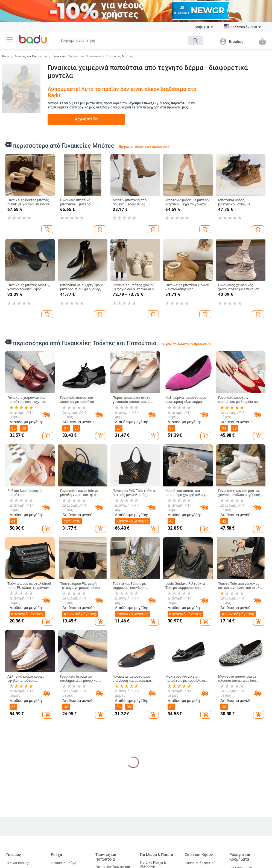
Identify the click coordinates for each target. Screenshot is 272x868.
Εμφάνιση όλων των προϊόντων (144, 147)
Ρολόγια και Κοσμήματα (240, 857)
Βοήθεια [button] (204, 27)
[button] (10, 39)
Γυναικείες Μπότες (120, 56)
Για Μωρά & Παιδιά (157, 855)
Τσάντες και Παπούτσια (31, 56)
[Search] (123, 41)
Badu (6, 56)
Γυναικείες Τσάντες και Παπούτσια (77, 56)
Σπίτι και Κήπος (199, 855)
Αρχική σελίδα (86, 119)
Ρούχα (56, 855)
